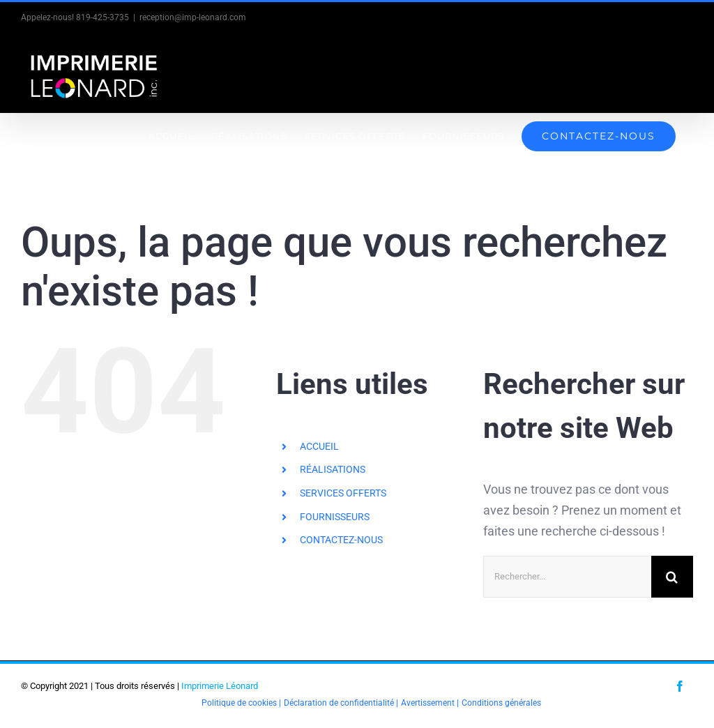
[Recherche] (672, 577)
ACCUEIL (319, 446)
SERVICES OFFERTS (343, 493)
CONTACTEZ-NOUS (341, 540)
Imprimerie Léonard (220, 686)
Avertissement (428, 703)
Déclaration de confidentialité (339, 703)
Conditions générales (501, 703)
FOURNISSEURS (335, 517)
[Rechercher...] (567, 577)
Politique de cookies (239, 703)
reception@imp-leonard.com (193, 17)
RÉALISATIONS (333, 469)
